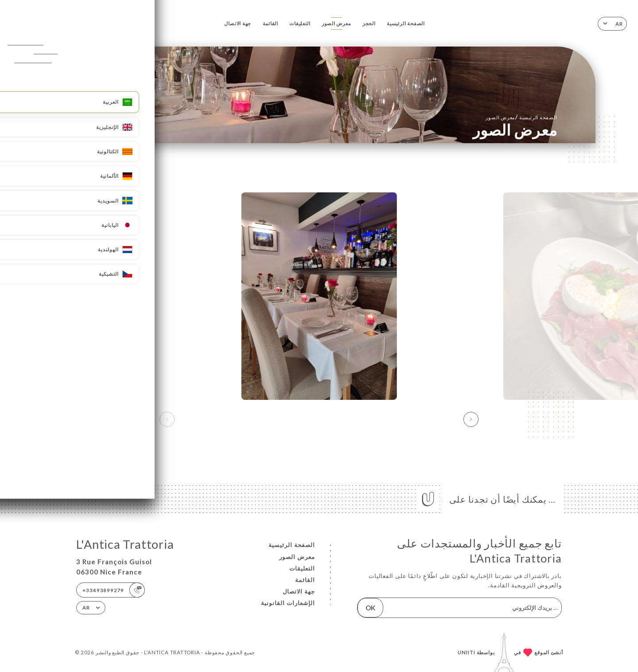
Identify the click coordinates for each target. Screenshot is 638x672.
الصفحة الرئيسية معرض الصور (521, 117)
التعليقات (300, 23)
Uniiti (467, 652)
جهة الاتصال (238, 23)
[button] (471, 419)
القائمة (271, 23)
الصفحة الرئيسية (406, 23)
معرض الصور (337, 23)
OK (370, 608)
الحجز (369, 23)
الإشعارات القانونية (288, 603)
